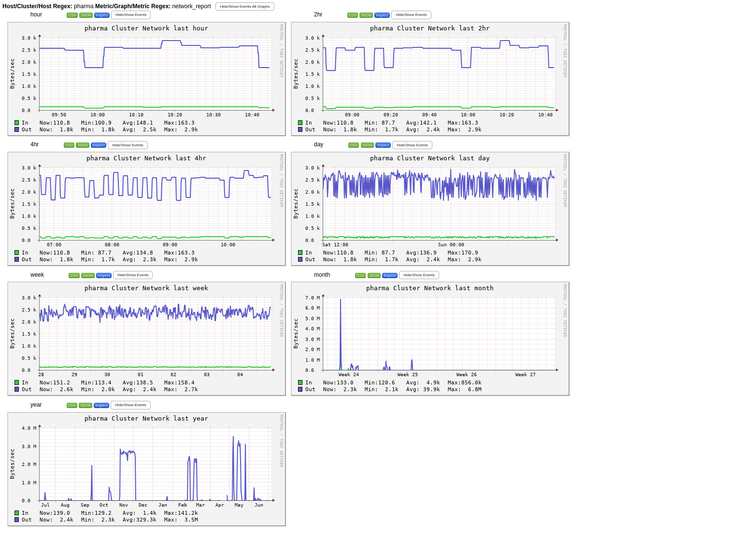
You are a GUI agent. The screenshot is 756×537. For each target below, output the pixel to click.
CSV (72, 15)
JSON (86, 15)
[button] (245, 7)
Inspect (102, 15)
